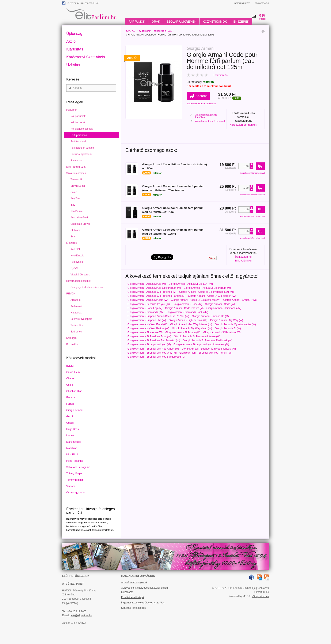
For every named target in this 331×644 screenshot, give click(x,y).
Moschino (72, 448)
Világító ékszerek (80, 275)
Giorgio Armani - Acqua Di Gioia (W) (148, 300)
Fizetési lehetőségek (133, 597)
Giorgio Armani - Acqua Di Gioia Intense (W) (196, 300)
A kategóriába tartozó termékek (204, 116)
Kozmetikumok (215, 22)
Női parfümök (78, 116)
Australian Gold (79, 218)
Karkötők (75, 249)
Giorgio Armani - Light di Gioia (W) (188, 320)
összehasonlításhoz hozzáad (201, 103)
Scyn (73, 237)
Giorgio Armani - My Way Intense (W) (191, 324)
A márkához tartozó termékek (208, 121)
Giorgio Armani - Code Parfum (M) (184, 308)
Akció (71, 41)
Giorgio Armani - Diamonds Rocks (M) (187, 312)
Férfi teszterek (79, 142)
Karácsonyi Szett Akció (86, 57)
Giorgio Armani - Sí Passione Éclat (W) (149, 336)
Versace (71, 486)
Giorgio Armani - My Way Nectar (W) (235, 324)
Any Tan (75, 199)
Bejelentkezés (242, 3)
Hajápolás (76, 313)
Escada (71, 398)
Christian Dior (74, 391)
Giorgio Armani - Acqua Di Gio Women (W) (212, 296)
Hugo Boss (73, 429)
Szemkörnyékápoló (81, 319)
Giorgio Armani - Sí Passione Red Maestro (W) (154, 340)
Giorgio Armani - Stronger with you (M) (149, 344)
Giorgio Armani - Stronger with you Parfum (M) (206, 353)
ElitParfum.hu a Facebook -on (81, 3)
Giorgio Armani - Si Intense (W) (145, 332)
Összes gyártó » (75, 493)
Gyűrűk (75, 268)
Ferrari (70, 404)
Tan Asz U (76, 180)
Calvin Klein (73, 372)
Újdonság (74, 34)
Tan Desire (77, 211)
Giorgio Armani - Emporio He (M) (210, 316)
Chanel (70, 379)
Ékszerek (241, 22)
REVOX (71, 294)
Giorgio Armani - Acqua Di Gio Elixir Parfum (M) (154, 288)
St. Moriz (75, 230)
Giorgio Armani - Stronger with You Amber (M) (153, 349)
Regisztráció (262, 3)
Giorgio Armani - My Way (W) (227, 320)
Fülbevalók (77, 262)
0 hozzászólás (220, 75)
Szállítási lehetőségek (133, 608)
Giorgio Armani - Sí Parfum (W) (183, 332)
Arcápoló (75, 300)
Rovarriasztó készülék (79, 281)
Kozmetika (72, 344)
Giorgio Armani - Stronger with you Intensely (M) (209, 349)
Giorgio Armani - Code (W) (220, 304)
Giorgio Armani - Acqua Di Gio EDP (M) (191, 284)
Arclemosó (77, 306)
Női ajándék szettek (82, 129)
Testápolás (77, 325)
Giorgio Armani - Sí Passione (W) (222, 332)
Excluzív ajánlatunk (81, 154)
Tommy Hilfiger (75, 480)
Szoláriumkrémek (181, 22)
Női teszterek (78, 123)
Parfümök (137, 22)
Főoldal (131, 31)
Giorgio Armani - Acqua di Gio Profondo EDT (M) (207, 292)
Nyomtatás (263, 33)
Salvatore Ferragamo (78, 467)
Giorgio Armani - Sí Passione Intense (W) (197, 336)
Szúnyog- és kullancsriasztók (87, 287)
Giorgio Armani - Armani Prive (240, 300)
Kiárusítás (75, 49)
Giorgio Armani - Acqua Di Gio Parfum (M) (207, 288)
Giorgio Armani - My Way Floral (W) (147, 324)
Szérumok (76, 332)
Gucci (70, 417)
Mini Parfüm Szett (76, 167)
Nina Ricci (72, 455)
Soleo (74, 192)
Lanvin (70, 436)
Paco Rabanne (75, 461)
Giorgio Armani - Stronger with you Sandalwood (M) (156, 357)
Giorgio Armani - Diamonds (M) (224, 308)
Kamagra (71, 338)
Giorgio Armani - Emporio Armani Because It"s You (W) (158, 316)
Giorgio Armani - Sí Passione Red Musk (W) (208, 340)
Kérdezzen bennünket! (243, 125)
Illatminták (76, 161)
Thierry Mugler (74, 474)
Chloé (70, 385)
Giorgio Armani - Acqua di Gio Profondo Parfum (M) (156, 296)
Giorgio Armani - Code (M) (187, 304)
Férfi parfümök (163, 31)
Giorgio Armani (75, 410)
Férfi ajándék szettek (82, 148)
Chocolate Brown (80, 224)
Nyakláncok (77, 256)
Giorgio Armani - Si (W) (228, 328)
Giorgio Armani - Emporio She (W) (147, 320)
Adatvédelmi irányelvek (134, 583)
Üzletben (74, 65)
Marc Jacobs (73, 442)
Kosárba (202, 96)
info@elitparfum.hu (81, 615)
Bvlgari (70, 366)
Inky (73, 205)
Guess (70, 423)
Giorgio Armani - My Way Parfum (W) (148, 328)
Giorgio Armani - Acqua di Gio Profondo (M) (152, 292)
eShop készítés (260, 596)
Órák (156, 22)
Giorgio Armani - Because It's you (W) (149, 304)
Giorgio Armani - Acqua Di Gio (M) (147, 284)
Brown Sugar (78, 186)
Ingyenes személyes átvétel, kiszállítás (143, 603)
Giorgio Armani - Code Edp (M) (145, 308)
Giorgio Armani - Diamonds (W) (145, 312)
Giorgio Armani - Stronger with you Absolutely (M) (201, 344)
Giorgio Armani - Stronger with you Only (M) (152, 353)
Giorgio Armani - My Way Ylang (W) (192, 328)
